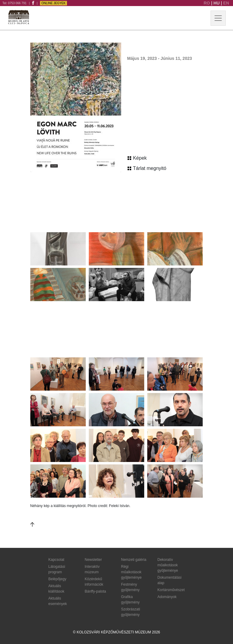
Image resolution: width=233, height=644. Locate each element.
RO (207, 3)
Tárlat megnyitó (147, 168)
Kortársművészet (171, 590)
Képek (137, 158)
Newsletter (93, 560)
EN (226, 3)
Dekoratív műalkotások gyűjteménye (168, 565)
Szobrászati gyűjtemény (131, 612)
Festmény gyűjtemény (130, 587)
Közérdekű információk (94, 582)
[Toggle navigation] (218, 18)
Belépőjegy (57, 579)
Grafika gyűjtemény (130, 600)
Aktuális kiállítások (57, 589)
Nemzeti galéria (134, 560)
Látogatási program (57, 569)
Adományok (167, 597)
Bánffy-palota (96, 591)
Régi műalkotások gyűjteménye (131, 572)
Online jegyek (53, 3)
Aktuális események (58, 601)
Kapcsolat (57, 560)
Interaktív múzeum (92, 569)
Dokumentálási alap (170, 580)
